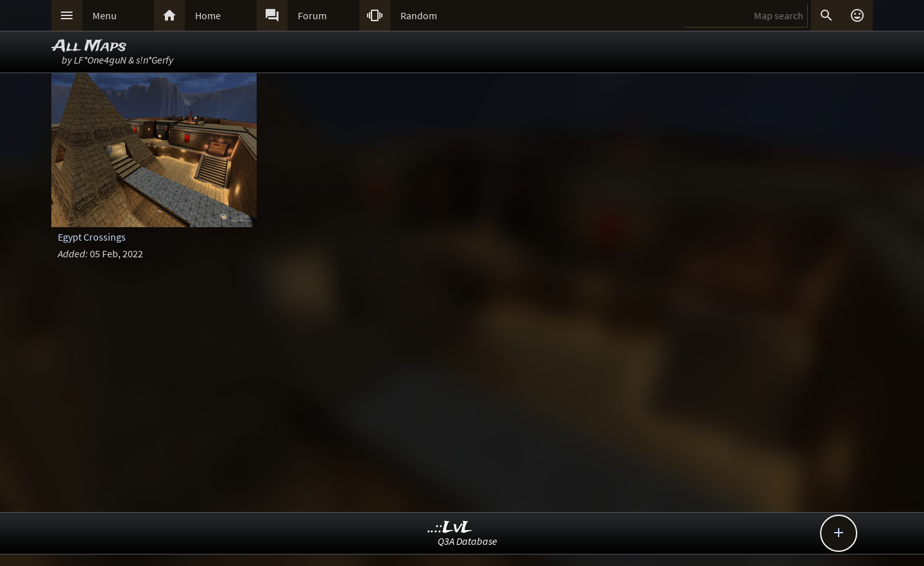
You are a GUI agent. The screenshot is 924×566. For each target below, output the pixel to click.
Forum (312, 15)
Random (419, 15)
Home (208, 15)
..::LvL (450, 528)
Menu (105, 15)
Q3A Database (467, 541)
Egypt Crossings (92, 237)
